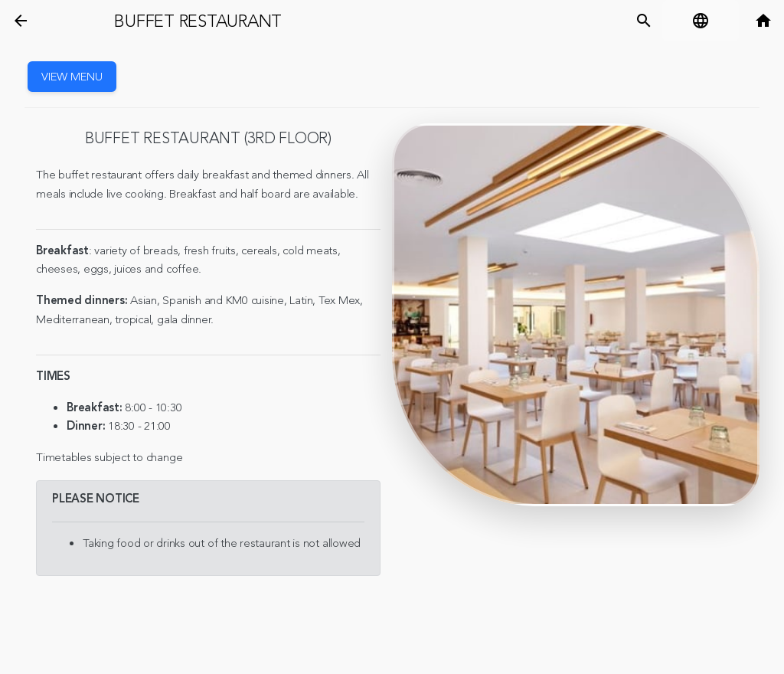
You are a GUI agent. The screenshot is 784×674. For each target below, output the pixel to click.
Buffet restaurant (198, 21)
